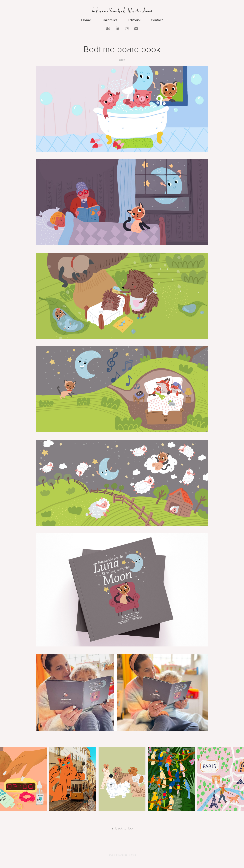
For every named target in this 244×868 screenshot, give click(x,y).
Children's (109, 20)
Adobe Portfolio (128, 855)
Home (86, 20)
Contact (157, 20)
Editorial (134, 20)
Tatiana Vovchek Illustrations (122, 10)
